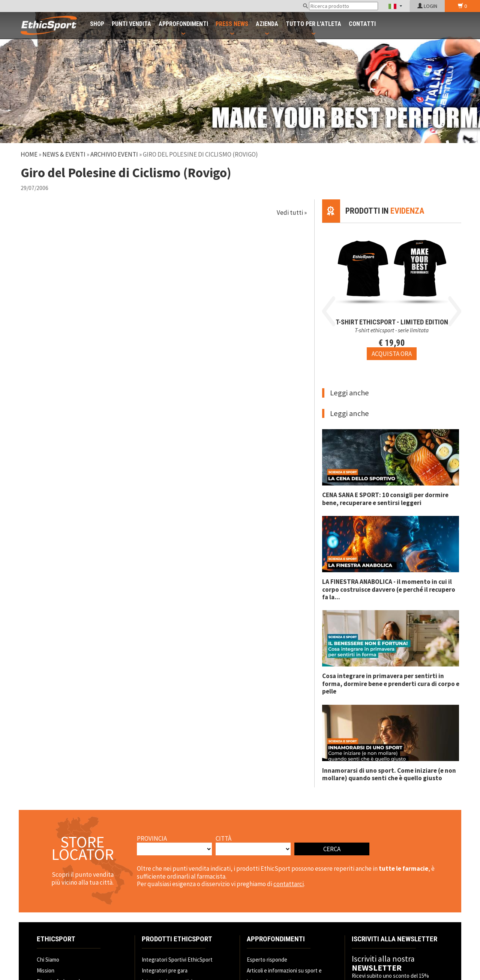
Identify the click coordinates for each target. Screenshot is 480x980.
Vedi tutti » (292, 213)
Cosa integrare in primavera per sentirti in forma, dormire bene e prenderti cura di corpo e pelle (391, 684)
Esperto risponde (267, 960)
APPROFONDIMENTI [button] (183, 24)
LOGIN (427, 6)
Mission (46, 970)
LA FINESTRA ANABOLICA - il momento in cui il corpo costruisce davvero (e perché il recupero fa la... (389, 589)
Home (29, 154)
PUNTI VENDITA (131, 24)
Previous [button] (329, 311)
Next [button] (455, 311)
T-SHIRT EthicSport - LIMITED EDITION (392, 322)
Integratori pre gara (165, 970)
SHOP (97, 24)
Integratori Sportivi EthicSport (177, 960)
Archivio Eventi (114, 154)
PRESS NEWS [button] (232, 24)
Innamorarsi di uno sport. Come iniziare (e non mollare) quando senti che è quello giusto (389, 774)
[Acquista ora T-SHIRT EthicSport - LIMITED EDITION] (392, 354)
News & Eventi (64, 154)
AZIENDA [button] (267, 24)
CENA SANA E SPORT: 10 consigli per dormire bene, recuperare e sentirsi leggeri (385, 499)
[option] (392, 292)
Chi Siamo (48, 960)
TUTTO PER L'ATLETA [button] (313, 24)
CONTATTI (362, 24)
